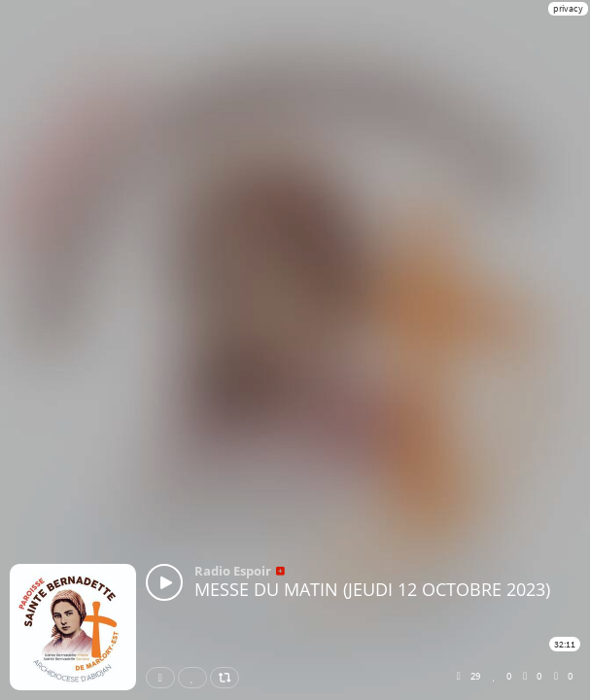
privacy (568, 8)
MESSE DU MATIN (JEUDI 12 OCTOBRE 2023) (372, 589)
